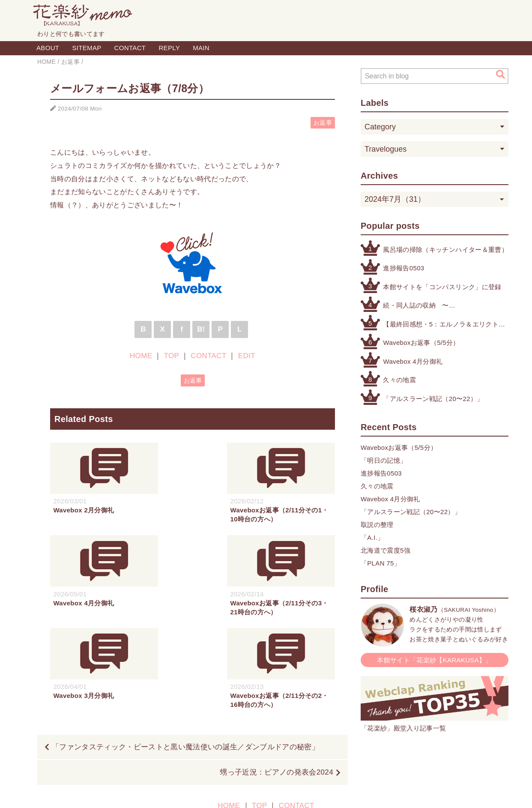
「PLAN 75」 (381, 563)
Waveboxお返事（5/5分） (421, 343)
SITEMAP (87, 48)
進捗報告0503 (403, 268)
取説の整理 (377, 525)
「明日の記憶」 (384, 460)
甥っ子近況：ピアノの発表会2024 (276, 680)
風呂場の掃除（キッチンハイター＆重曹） (445, 250)
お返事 (323, 123)
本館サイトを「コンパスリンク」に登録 (442, 287)
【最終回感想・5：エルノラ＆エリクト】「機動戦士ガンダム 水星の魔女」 (444, 325)
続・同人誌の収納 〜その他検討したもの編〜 (419, 306)
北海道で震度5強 (386, 550)
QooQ (307, 792)
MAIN (201, 48)
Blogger (256, 792)
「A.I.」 (372, 537)
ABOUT (48, 48)
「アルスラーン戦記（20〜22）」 (433, 399)
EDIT (247, 356)
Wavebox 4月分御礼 (413, 361)
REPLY (169, 48)
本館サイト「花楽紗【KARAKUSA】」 (435, 660)
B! (201, 329)
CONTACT (130, 48)
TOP (172, 356)
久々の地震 (399, 380)
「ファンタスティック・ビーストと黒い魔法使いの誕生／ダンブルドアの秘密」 (185, 654)
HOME (141, 356)
